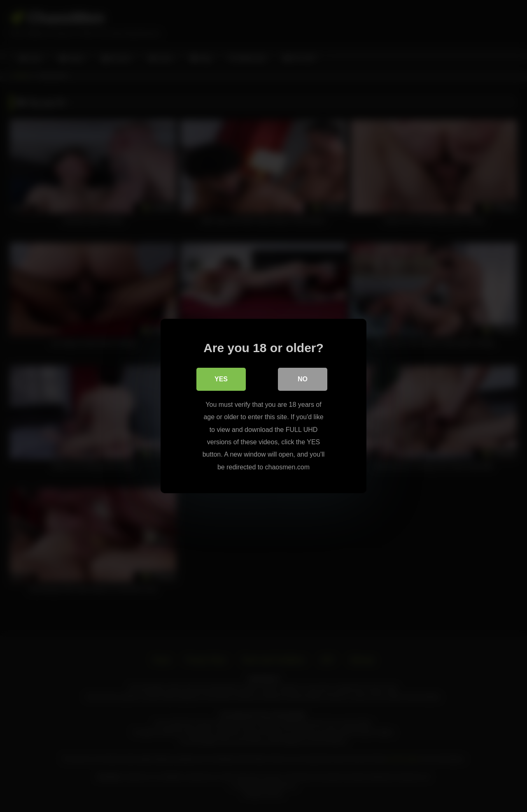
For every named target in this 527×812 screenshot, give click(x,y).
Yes (221, 379)
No (303, 379)
